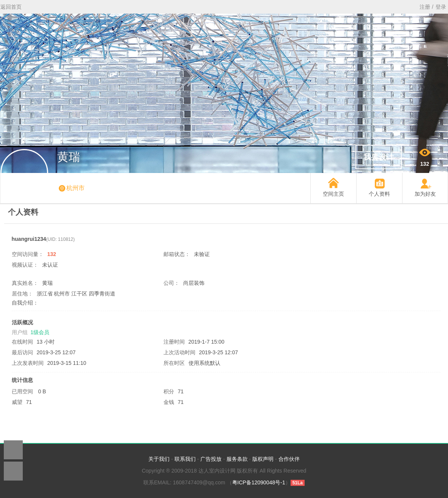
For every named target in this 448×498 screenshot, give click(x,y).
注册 (425, 7)
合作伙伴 (289, 459)
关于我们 (159, 459)
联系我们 (185, 459)
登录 (441, 7)
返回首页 (11, 7)
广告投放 (211, 459)
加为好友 (425, 194)
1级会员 (40, 332)
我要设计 (379, 157)
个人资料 (379, 194)
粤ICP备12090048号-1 (259, 482)
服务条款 (237, 459)
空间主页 (333, 194)
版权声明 (263, 459)
